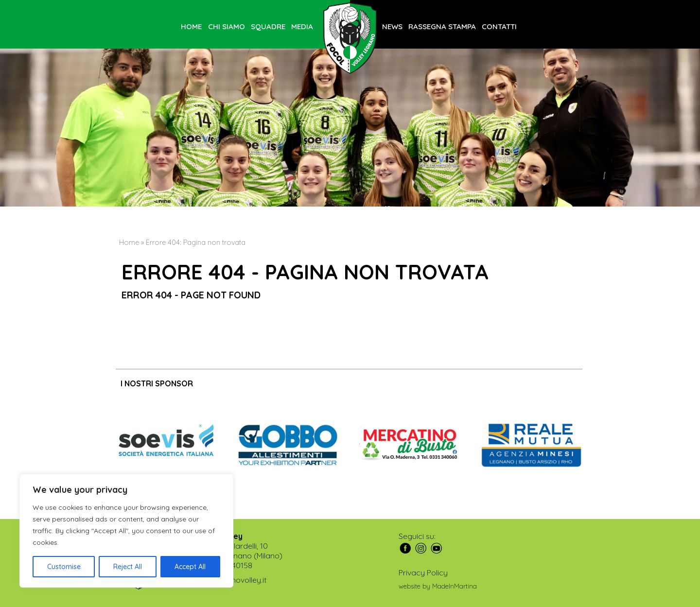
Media (302, 26)
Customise (64, 567)
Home (191, 26)
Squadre (268, 26)
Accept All (190, 567)
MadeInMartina (455, 586)
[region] (126, 531)
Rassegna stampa (442, 26)
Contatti (499, 26)
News (392, 26)
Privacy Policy (423, 572)
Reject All (128, 567)
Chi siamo (227, 26)
